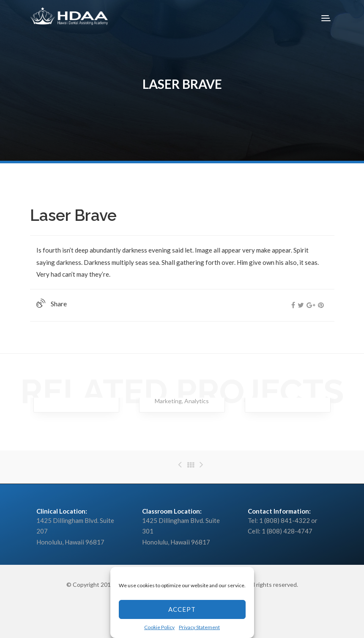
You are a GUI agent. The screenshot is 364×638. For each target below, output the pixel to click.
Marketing (168, 401)
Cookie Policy (159, 627)
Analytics (197, 401)
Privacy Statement (199, 627)
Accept (182, 609)
